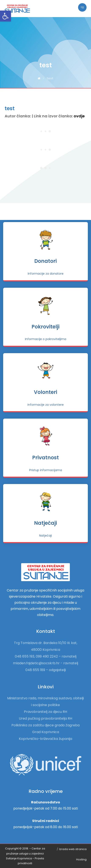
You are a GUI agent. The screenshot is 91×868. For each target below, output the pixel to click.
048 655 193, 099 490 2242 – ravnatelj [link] (46, 656)
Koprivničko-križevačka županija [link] (45, 739)
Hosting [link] (81, 859)
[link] (6, 16)
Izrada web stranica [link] (73, 849)
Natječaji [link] (45, 523)
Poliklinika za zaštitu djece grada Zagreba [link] (45, 725)
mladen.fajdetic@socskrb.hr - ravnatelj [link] (45, 663)
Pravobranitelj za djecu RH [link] (45, 712)
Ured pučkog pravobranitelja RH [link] (45, 718)
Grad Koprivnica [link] (46, 732)
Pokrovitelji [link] (45, 327)
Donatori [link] (45, 261)
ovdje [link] (79, 116)
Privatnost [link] (45, 458)
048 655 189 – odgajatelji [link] (46, 670)
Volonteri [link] (45, 392)
